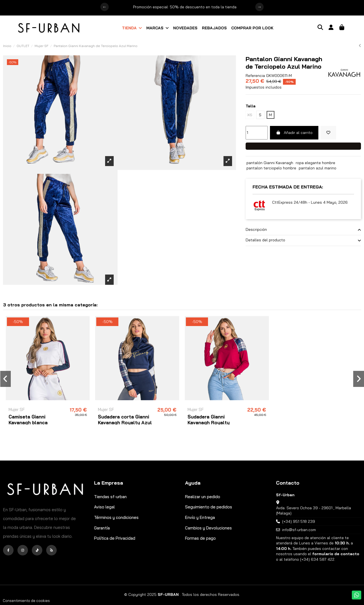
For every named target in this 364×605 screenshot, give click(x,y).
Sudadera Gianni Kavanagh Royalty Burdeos (209, 422)
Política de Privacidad (115, 538)
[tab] (303, 230)
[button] (132, 28)
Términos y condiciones (116, 517)
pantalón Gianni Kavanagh (270, 163)
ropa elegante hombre (315, 163)
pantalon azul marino (318, 168)
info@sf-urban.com (299, 530)
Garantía (102, 528)
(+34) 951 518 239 (299, 521)
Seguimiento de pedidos (209, 507)
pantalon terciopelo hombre (271, 168)
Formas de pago (200, 538)
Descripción (303, 230)
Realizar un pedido (203, 497)
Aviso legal (104, 507)
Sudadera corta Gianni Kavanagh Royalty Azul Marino (125, 422)
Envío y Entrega (200, 517)
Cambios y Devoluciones (208, 528)
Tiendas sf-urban (110, 497)
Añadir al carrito (294, 133)
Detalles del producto (303, 240)
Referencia (255, 76)
